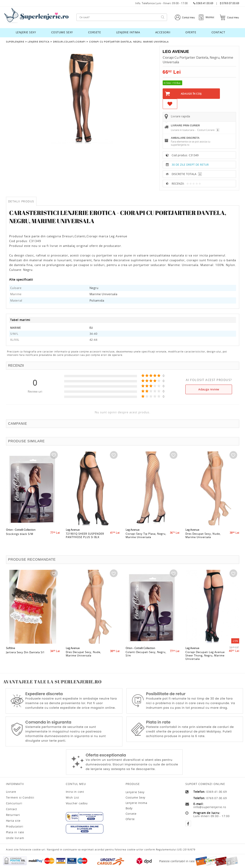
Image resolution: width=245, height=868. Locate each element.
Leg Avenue (177, 51)
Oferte (191, 32)
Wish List (72, 798)
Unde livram (15, 838)
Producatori (15, 826)
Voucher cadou (77, 803)
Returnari (13, 815)
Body (129, 808)
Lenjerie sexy (26, 32)
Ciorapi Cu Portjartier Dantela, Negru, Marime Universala (128, 42)
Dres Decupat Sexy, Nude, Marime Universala (203, 541)
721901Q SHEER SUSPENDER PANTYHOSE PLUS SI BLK (85, 541)
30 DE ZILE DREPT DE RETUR (190, 165)
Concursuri (14, 803)
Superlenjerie (15, 42)
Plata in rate (15, 832)
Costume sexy (62, 32)
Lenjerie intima (128, 32)
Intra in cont (75, 792)
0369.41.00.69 (203, 3)
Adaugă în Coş (191, 94)
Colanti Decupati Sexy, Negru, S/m (146, 659)
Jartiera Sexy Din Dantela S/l (25, 658)
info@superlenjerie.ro (210, 807)
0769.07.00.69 (230, 3)
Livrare (11, 792)
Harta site (13, 821)
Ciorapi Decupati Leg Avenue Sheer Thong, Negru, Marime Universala (205, 661)
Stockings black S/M (20, 539)
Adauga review (209, 389)
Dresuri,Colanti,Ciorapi (69, 42)
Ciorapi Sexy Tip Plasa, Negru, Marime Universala (146, 541)
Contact (218, 32)
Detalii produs (21, 201)
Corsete (95, 32)
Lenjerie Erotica (39, 42)
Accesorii (163, 32)
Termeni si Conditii (20, 798)
